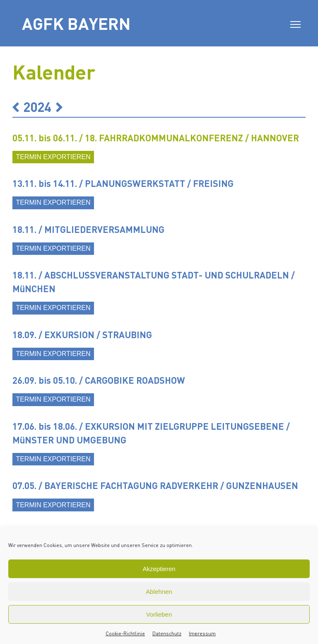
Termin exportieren (53, 157)
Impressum (202, 633)
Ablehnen (159, 592)
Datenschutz (167, 633)
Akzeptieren (159, 569)
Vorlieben (159, 614)
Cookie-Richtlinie (125, 633)
